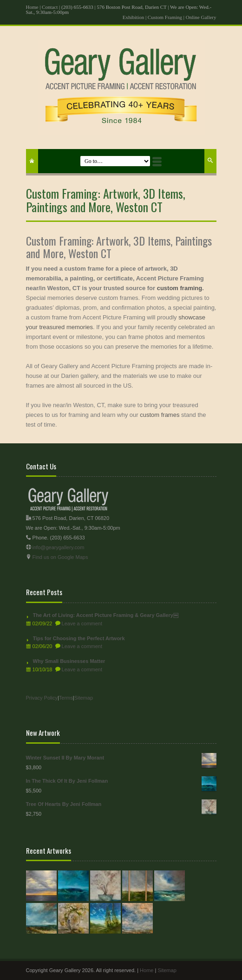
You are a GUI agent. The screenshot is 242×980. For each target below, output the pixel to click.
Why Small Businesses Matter (69, 661)
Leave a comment (82, 623)
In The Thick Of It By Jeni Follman (121, 781)
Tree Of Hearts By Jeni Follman (121, 804)
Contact (50, 7)
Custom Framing (165, 17)
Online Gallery (201, 17)
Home (32, 7)
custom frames (160, 415)
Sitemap (84, 698)
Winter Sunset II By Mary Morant (121, 758)
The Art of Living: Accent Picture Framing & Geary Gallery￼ (106, 615)
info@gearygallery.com (59, 547)
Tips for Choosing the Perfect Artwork (79, 638)
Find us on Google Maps (60, 557)
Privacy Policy (42, 698)
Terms (66, 698)
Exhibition (133, 17)
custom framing (180, 288)
